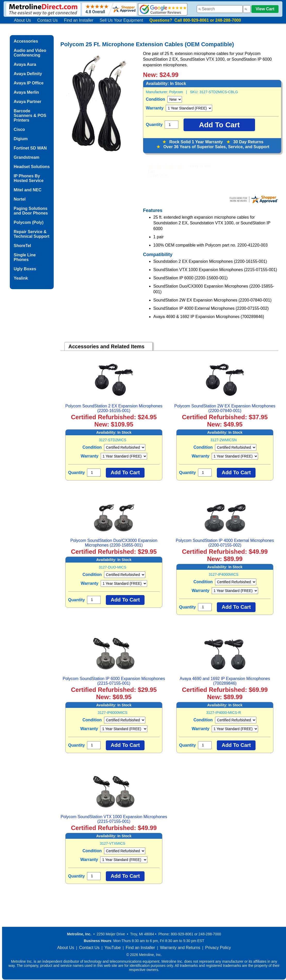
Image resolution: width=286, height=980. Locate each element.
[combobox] (220, 9)
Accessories (26, 41)
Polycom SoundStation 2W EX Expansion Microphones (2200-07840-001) (225, 408)
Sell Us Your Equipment (121, 20)
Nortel (20, 199)
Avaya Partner (27, 102)
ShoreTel (22, 246)
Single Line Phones (25, 257)
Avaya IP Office (29, 83)
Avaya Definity (28, 74)
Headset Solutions (32, 167)
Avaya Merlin (26, 92)
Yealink (21, 278)
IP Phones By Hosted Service (29, 178)
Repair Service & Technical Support (31, 234)
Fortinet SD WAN (30, 148)
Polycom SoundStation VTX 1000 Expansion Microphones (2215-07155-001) (114, 819)
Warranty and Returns (180, 948)
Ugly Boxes (25, 269)
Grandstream (27, 157)
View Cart (265, 9)
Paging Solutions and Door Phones (31, 211)
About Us (22, 20)
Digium (21, 139)
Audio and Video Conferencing (30, 53)
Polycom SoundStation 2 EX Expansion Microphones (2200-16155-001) (114, 408)
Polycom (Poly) (29, 222)
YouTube (113, 948)
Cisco (19, 129)
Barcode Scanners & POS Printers (30, 116)
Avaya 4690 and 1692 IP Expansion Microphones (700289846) (225, 681)
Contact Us (47, 20)
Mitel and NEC (28, 190)
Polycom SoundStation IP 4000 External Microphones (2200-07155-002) (225, 543)
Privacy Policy (218, 948)
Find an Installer (79, 20)
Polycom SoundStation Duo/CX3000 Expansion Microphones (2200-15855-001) (114, 543)
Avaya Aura (25, 64)
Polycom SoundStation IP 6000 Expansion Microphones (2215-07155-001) (114, 681)
